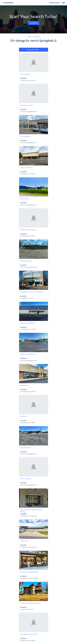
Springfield (36, 37)
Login (63, 3)
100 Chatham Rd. (26, 136)
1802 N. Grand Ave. (26, 261)
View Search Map (32, 50)
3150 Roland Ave (26, 74)
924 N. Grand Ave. (26, 479)
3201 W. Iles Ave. (26, 448)
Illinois (29, 37)
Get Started (33, 23)
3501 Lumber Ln (25, 199)
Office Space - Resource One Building (32, 292)
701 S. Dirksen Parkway (28, 323)
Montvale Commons (26, 105)
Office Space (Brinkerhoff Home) (30, 603)
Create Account (54, 3)
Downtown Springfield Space (29, 572)
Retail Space (24, 385)
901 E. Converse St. (26, 167)
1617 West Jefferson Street (29, 634)
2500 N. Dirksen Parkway (28, 230)
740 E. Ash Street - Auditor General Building (31, 511)
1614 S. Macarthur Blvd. (28, 354)
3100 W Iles (24, 416)
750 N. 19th (24, 541)
